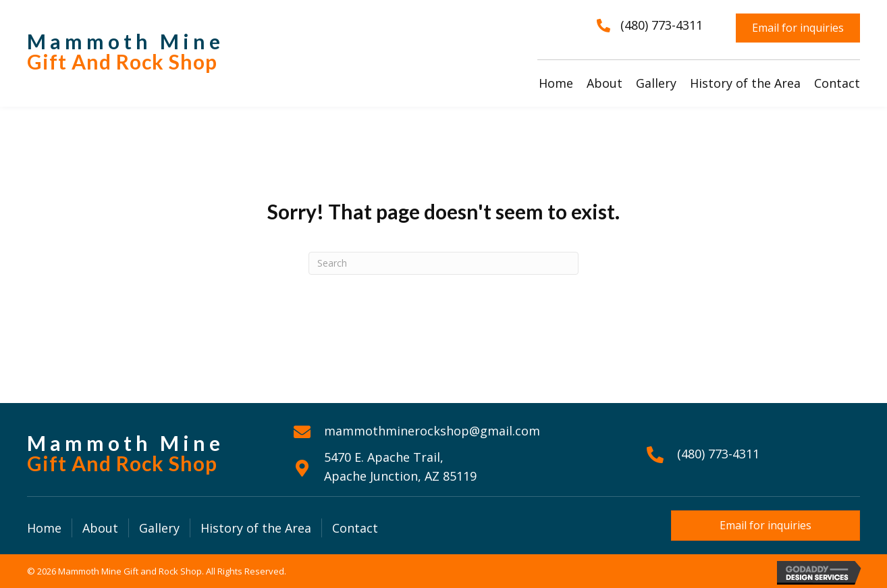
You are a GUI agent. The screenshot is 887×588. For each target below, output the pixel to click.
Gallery (159, 528)
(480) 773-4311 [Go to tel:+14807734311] (718, 454)
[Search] (444, 263)
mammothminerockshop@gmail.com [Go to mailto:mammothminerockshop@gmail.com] (432, 431)
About (100, 528)
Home (44, 528)
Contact (355, 528)
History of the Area (256, 528)
